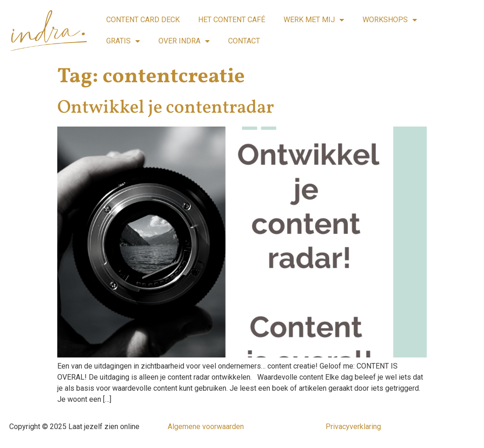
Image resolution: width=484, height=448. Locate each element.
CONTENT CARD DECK (143, 20)
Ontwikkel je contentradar (166, 108)
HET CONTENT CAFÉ (232, 20)
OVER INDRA (184, 41)
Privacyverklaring (353, 427)
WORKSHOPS (390, 20)
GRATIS (123, 41)
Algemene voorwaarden (206, 427)
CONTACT (244, 41)
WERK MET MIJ (314, 20)
